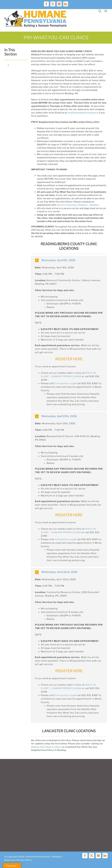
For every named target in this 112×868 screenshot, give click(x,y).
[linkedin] (105, 856)
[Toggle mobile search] (100, 11)
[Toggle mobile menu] (106, 11)
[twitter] (92, 856)
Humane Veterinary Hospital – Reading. (78, 205)
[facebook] (85, 856)
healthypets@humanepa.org (83, 113)
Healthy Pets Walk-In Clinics (46, 747)
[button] (69, 260)
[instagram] (98, 856)
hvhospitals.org (64, 383)
